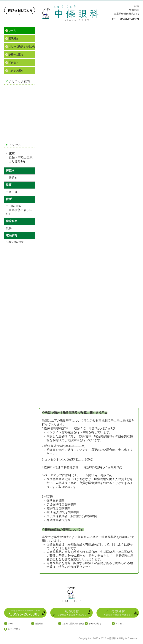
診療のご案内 (16, 54)
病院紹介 (13, 38)
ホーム (12, 30)
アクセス (13, 62)
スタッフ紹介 (16, 71)
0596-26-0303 (130, 19)
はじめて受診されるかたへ (22, 46)
